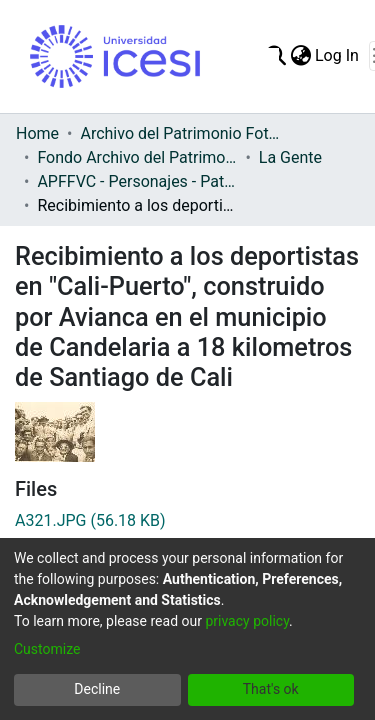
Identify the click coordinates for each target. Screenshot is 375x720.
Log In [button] (338, 55)
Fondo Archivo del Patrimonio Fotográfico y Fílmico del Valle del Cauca (137, 157)
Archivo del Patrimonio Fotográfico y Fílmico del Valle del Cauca (180, 133)
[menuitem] (300, 56)
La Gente (290, 157)
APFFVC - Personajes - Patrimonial (137, 181)
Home (37, 133)
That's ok (271, 689)
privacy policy (247, 621)
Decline (97, 689)
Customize (47, 649)
